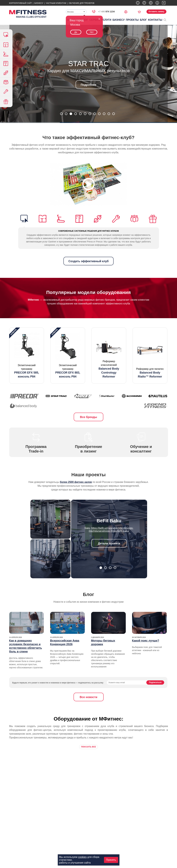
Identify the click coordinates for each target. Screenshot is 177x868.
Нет (92, 32)
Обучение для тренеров (81, 3)
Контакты (155, 20)
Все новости (88, 697)
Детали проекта (109, 543)
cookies (82, 857)
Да (76, 32)
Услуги (106, 20)
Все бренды (89, 417)
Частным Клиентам (56, 3)
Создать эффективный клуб (88, 261)
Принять (111, 860)
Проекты (132, 20)
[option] (27, 356)
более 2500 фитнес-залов (76, 482)
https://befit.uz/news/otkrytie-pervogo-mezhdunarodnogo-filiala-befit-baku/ (111, 529)
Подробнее (88, 85)
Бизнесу (39, 3)
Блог (143, 20)
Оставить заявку (156, 12)
